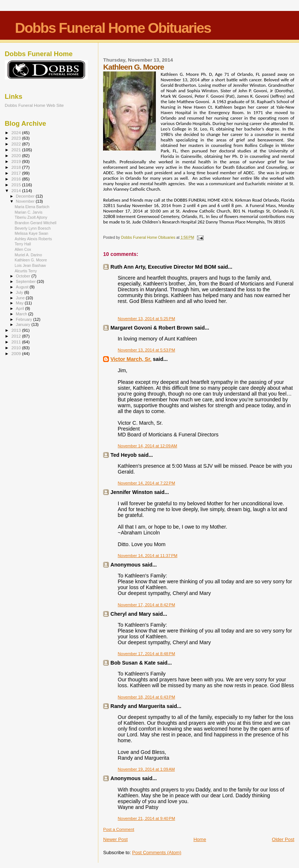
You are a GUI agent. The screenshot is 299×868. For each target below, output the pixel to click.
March (22, 314)
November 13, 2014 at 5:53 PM (146, 350)
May (20, 303)
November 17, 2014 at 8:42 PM (146, 605)
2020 (17, 155)
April (21, 308)
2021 (17, 150)
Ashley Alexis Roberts (33, 239)
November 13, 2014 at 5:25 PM (146, 319)
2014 (17, 190)
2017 (17, 173)
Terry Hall (23, 244)
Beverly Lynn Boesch (33, 228)
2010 (17, 348)
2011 (17, 342)
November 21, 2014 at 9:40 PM (146, 818)
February (25, 319)
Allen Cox (23, 249)
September (27, 281)
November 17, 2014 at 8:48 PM (146, 654)
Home (200, 839)
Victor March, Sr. (131, 359)
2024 (17, 133)
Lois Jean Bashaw (30, 265)
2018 (17, 167)
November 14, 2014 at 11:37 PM (147, 556)
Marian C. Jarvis (28, 212)
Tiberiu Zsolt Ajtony (31, 217)
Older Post (283, 839)
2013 (17, 330)
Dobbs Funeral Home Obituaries (113, 28)
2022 (17, 144)
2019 (17, 161)
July (20, 292)
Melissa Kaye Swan (31, 233)
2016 (17, 179)
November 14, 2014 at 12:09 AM (147, 446)
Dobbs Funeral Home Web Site (34, 105)
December (26, 196)
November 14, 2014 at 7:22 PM (146, 483)
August (23, 287)
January (24, 324)
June (21, 298)
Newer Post (115, 839)
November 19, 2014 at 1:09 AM (146, 769)
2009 (17, 353)
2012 (17, 336)
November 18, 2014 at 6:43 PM (146, 697)
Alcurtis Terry (26, 271)
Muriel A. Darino (28, 255)
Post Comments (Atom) (157, 853)
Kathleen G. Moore (31, 260)
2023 (17, 138)
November (26, 201)
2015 (17, 185)
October (24, 276)
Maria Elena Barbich (32, 207)
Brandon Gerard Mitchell (36, 223)
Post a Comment (119, 829)
